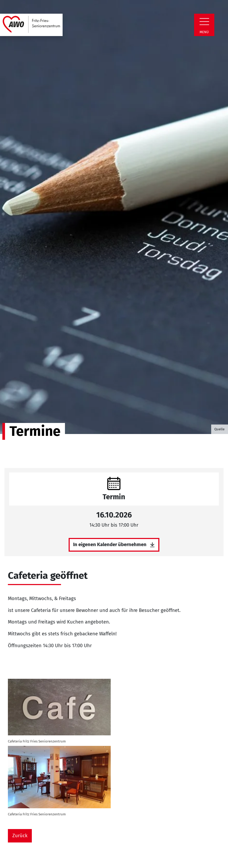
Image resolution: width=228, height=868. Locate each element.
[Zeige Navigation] (204, 22)
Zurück (20, 836)
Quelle (219, 429)
